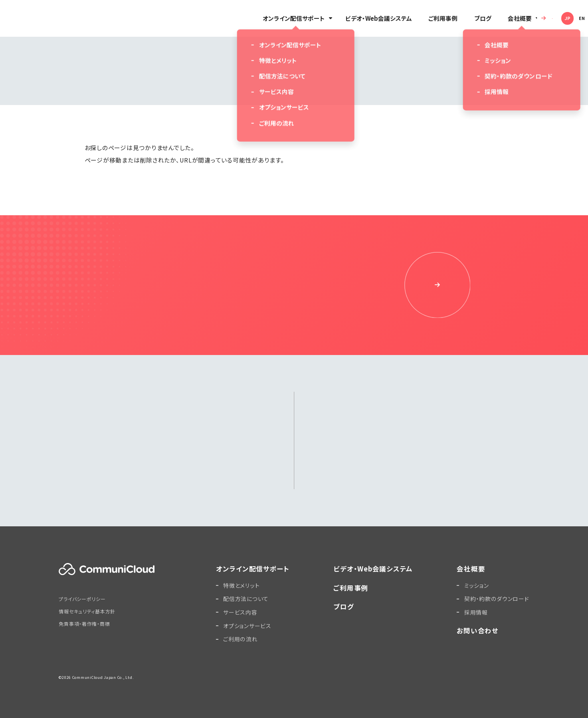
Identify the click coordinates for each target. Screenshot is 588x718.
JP (552, 18)
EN (567, 18)
